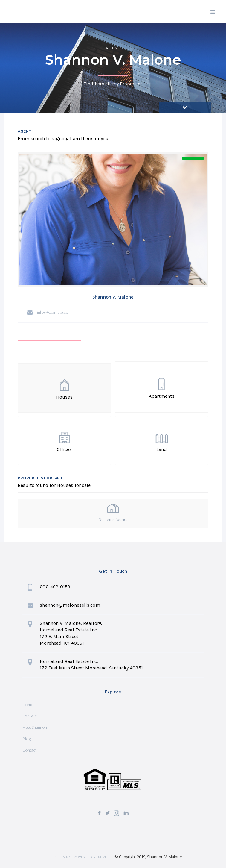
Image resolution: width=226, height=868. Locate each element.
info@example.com (55, 312)
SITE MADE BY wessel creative (81, 857)
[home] (34, 12)
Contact (29, 750)
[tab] (49, 347)
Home (28, 705)
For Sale (30, 716)
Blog (27, 739)
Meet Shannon (35, 727)
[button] (213, 12)
